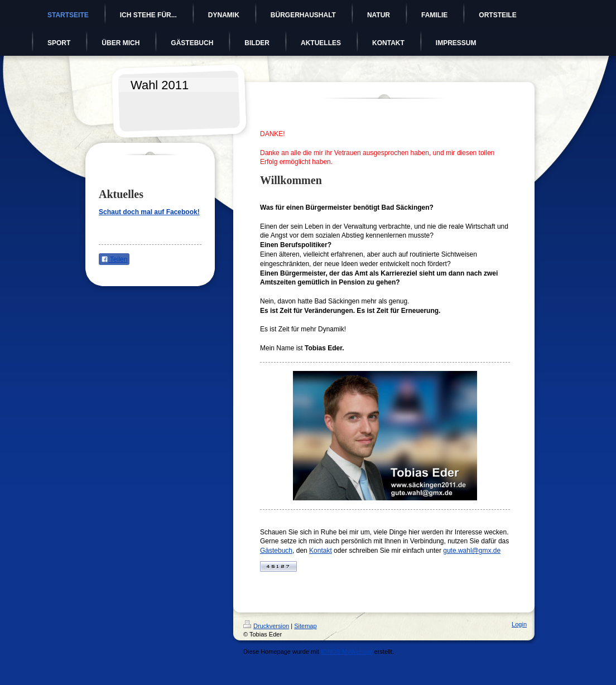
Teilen (114, 259)
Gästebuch (276, 551)
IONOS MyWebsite (347, 652)
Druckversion (266, 626)
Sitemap (305, 626)
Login (519, 624)
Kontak (319, 551)
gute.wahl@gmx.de (472, 551)
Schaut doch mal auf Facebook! (149, 212)
